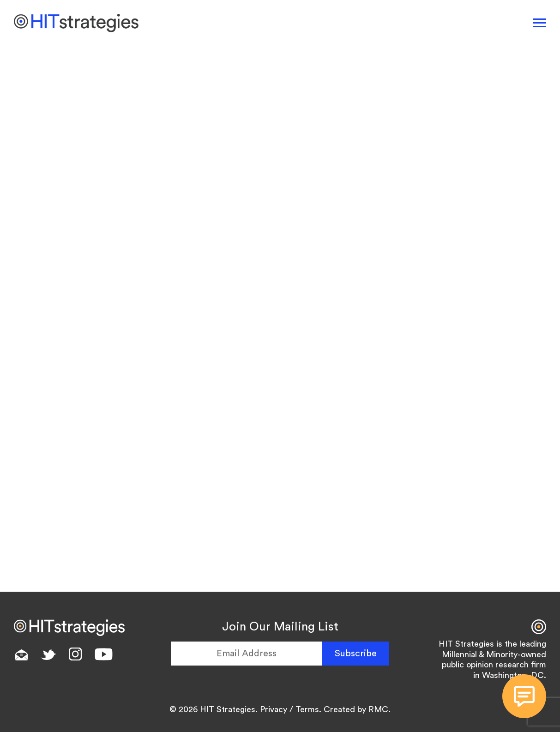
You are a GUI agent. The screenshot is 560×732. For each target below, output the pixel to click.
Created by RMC (356, 709)
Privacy (274, 709)
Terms (307, 709)
